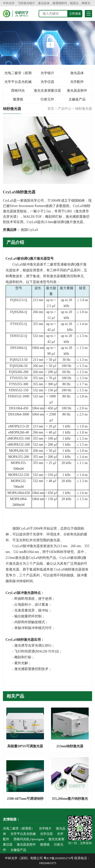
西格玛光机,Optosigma (18, 92)
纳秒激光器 (84, 109)
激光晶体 (77, 73)
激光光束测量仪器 (47, 91)
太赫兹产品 (77, 99)
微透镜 (18, 99)
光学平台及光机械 (18, 82)
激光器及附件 (77, 91)
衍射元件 (47, 99)
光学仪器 (47, 82)
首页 (51, 109)
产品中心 (65, 109)
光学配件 (77, 82)
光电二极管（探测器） (18, 74)
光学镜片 (47, 73)
